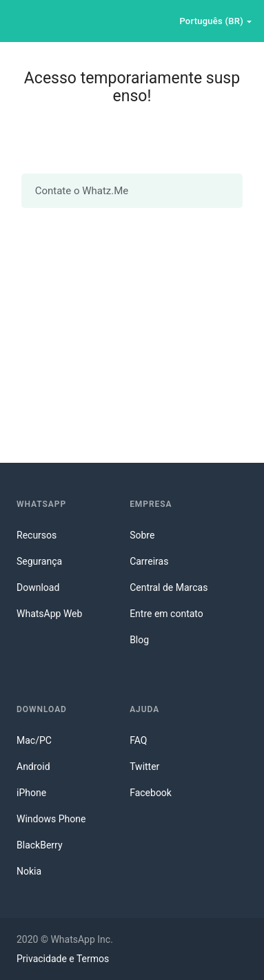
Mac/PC (34, 740)
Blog (139, 640)
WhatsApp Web (49, 614)
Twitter (144, 767)
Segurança (39, 561)
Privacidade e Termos (63, 959)
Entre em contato (166, 614)
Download (38, 587)
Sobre (142, 535)
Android (33, 767)
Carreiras (149, 561)
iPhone (31, 793)
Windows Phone (51, 819)
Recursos (37, 535)
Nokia (29, 871)
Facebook (151, 793)
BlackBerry (40, 845)
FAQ (138, 740)
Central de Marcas (169, 587)
